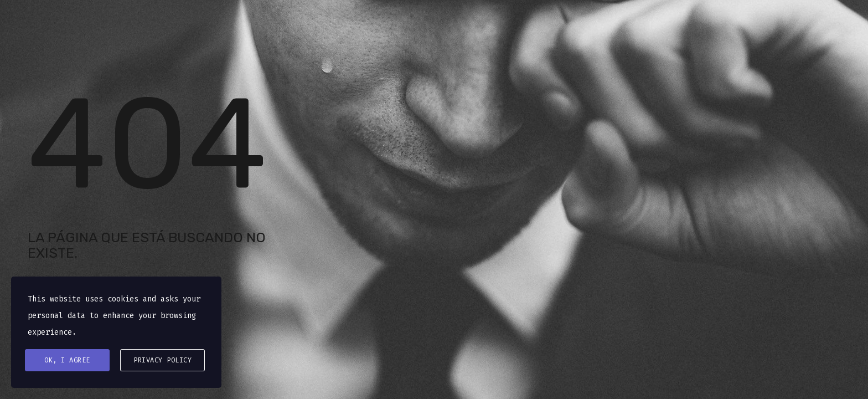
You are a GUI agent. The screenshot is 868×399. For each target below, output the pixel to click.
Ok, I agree (67, 360)
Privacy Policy (162, 360)
